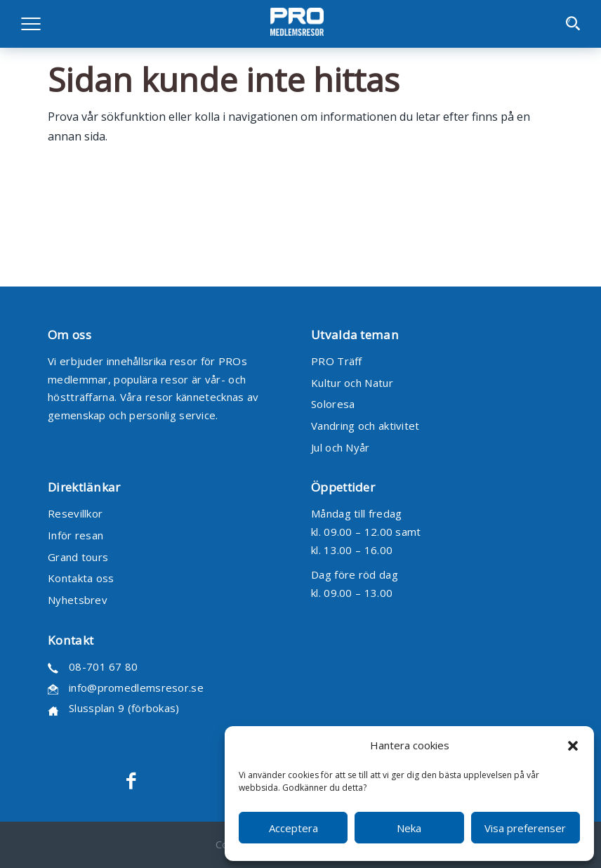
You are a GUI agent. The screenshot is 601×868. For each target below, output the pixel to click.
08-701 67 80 (104, 666)
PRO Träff (337, 361)
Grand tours (78, 557)
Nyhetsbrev (78, 600)
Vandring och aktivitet (365, 426)
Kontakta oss (81, 578)
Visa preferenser (525, 828)
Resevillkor (75, 513)
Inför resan (75, 535)
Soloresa (333, 404)
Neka (409, 828)
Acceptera (293, 828)
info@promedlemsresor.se (136, 688)
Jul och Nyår (341, 447)
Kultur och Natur (352, 383)
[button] (573, 746)
